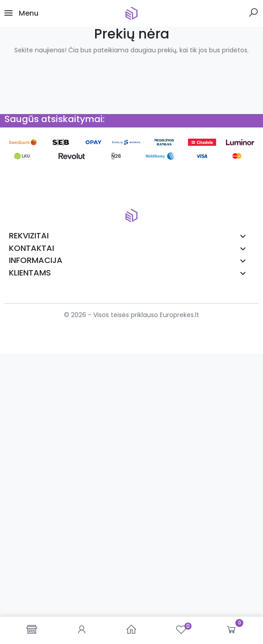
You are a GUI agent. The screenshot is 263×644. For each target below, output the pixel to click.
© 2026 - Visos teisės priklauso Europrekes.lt (131, 315)
